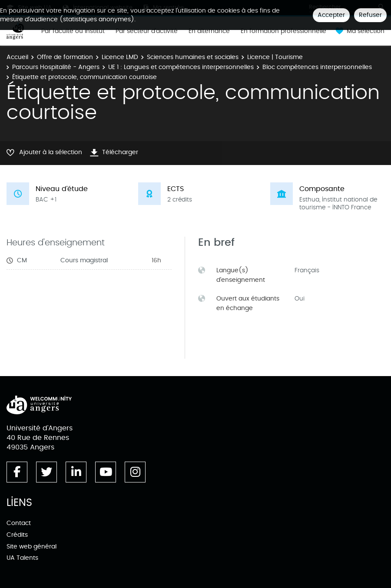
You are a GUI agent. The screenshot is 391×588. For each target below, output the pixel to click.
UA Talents (22, 558)
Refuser (370, 15)
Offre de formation (65, 57)
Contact (19, 523)
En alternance (209, 31)
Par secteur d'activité (147, 31)
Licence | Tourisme (275, 57)
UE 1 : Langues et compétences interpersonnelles (181, 67)
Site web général (31, 547)
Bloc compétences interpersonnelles (317, 67)
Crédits (17, 535)
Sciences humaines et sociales (193, 57)
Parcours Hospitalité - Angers (56, 67)
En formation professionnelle (283, 31)
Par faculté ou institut (73, 31)
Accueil (17, 57)
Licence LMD (120, 57)
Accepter (331, 15)
